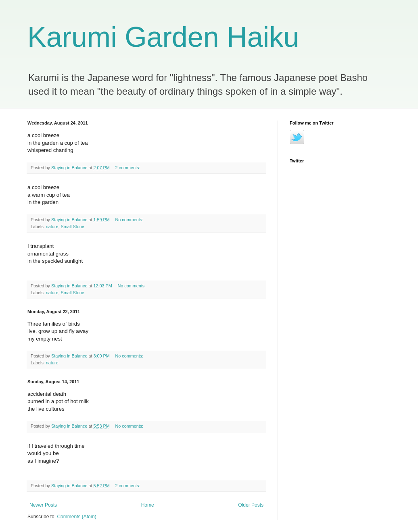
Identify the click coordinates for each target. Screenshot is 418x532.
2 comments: (129, 168)
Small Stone (72, 227)
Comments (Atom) (76, 517)
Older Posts (251, 505)
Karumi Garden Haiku (163, 37)
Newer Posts (43, 505)
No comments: (130, 220)
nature (52, 227)
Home (148, 505)
